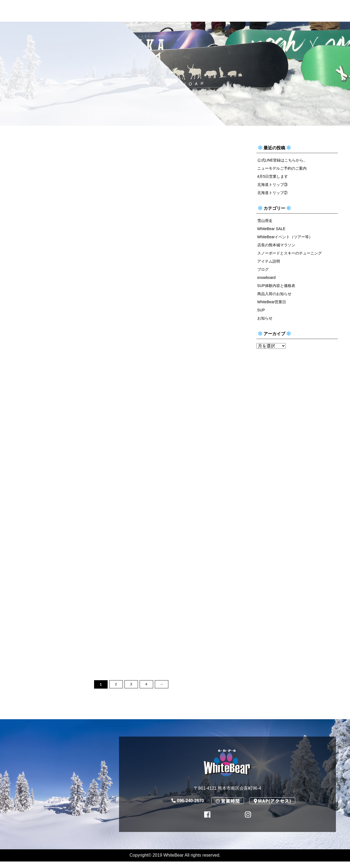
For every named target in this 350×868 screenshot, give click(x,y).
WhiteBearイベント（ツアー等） (285, 238)
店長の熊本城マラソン (276, 247)
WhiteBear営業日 (272, 305)
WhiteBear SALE (272, 230)
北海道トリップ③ (272, 185)
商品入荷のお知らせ (274, 297)
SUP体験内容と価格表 (277, 289)
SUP (261, 314)
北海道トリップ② (272, 193)
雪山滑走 (265, 222)
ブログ (263, 272)
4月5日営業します (273, 177)
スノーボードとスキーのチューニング (290, 255)
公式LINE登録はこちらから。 (282, 160)
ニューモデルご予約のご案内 (282, 169)
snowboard (267, 280)
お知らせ (265, 322)
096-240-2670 (188, 807)
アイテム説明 (269, 264)
